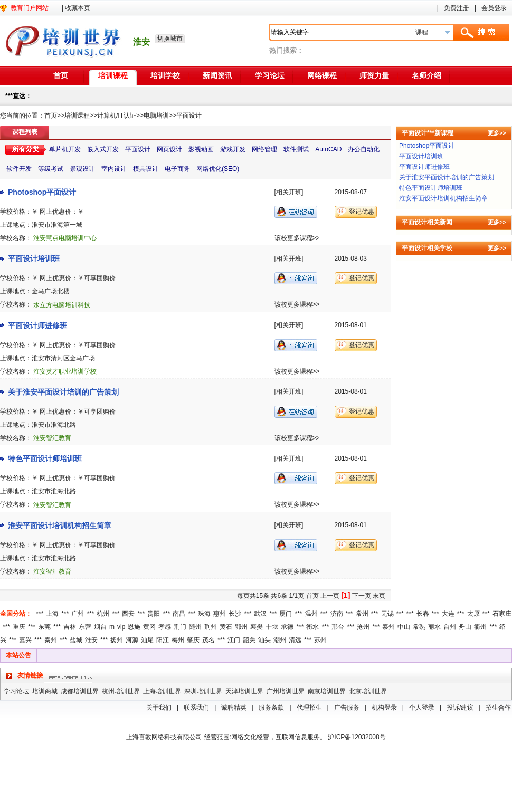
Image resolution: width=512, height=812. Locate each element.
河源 (132, 640)
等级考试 (51, 169)
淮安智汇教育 (52, 438)
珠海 (204, 614)
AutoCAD (328, 149)
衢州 (480, 627)
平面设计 (189, 116)
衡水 (312, 627)
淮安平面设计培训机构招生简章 (60, 526)
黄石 (226, 627)
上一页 (330, 596)
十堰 (272, 627)
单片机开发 (65, 149)
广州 (78, 614)
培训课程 (113, 75)
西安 (128, 614)
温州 (311, 614)
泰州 (388, 627)
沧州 (363, 627)
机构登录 (384, 708)
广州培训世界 (286, 691)
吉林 (70, 627)
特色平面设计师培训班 (45, 458)
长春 (423, 614)
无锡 (387, 614)
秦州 (51, 640)
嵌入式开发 (103, 149)
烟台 (100, 627)
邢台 (338, 627)
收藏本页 (78, 8)
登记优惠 (362, 212)
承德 (287, 627)
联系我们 (196, 708)
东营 (85, 627)
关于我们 (159, 708)
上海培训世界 (162, 691)
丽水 (434, 627)
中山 (404, 627)
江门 (234, 640)
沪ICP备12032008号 (357, 737)
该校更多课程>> (297, 238)
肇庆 (193, 640)
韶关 (249, 640)
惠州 (220, 614)
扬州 (117, 640)
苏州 (320, 640)
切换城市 (170, 39)
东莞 (44, 627)
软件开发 (19, 169)
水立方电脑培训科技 (62, 305)
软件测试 (296, 149)
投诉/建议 (460, 708)
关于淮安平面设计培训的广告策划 (63, 392)
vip (121, 627)
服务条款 (271, 708)
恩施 (134, 627)
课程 (422, 32)
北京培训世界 (368, 691)
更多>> (497, 133)
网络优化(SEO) (218, 169)
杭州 (103, 614)
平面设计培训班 (34, 259)
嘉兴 (25, 640)
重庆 (19, 627)
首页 (61, 75)
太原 (473, 614)
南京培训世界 (327, 691)
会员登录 (494, 8)
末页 (379, 596)
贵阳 (154, 614)
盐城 (76, 640)
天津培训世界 (244, 691)
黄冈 (149, 627)
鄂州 (241, 627)
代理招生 (309, 708)
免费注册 (457, 8)
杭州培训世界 (121, 691)
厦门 (286, 614)
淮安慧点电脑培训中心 (65, 238)
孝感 (165, 627)
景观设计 (82, 169)
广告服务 (347, 708)
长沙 (235, 614)
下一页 (362, 596)
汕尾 (147, 640)
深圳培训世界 (203, 691)
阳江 (163, 640)
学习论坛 (270, 75)
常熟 (419, 627)
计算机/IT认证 (117, 116)
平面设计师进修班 (37, 326)
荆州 (211, 627)
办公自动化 (364, 149)
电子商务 (177, 169)
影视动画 (201, 149)
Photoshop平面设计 (42, 192)
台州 (450, 627)
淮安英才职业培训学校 (65, 371)
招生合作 (498, 708)
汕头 (264, 640)
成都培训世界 (80, 691)
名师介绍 (426, 75)
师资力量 (374, 75)
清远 (295, 640)
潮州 (280, 640)
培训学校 (165, 75)
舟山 (465, 627)
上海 (52, 614)
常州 (362, 614)
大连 (448, 614)
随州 (195, 627)
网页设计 (169, 149)
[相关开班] (289, 192)
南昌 (179, 614)
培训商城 (45, 691)
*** (40, 614)
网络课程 (322, 75)
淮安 (91, 640)
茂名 (208, 640)
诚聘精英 (234, 708)
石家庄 (502, 614)
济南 (337, 614)
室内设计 (114, 169)
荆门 (180, 627)
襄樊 (257, 627)
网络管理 (264, 149)
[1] (345, 595)
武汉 (260, 614)
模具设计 (146, 169)
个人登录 (422, 708)
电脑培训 (156, 116)
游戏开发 (233, 149)
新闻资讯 (217, 75)
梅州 (178, 640)
